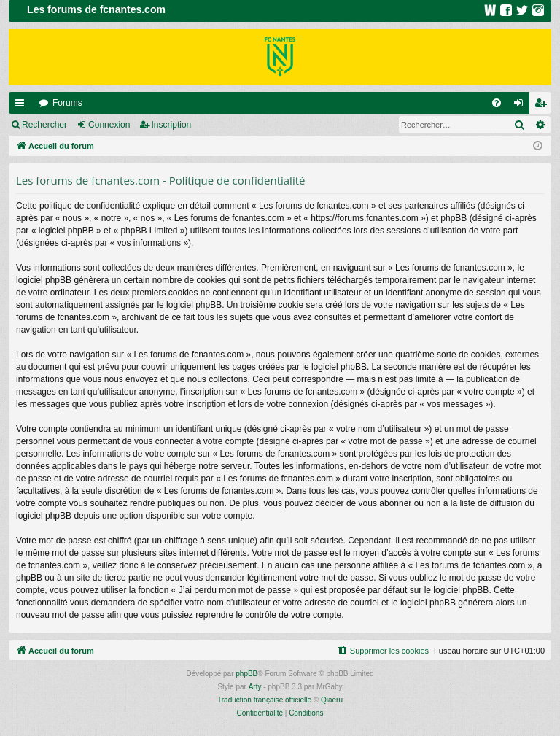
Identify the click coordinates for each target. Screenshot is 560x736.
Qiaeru (332, 700)
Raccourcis (23, 106)
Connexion (109, 125)
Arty (255, 687)
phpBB (246, 674)
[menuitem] (497, 103)
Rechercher (44, 125)
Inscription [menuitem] (544, 106)
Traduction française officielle (264, 700)
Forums (67, 103)
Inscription (172, 125)
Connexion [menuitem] (522, 106)
